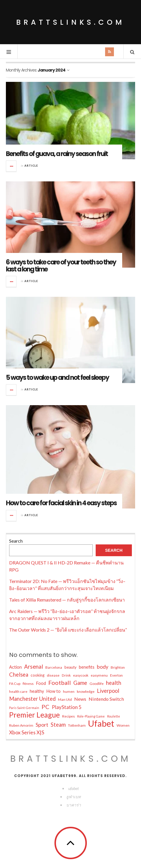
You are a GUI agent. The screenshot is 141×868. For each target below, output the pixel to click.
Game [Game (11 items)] (80, 683)
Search (16, 541)
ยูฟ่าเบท (73, 797)
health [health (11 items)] (114, 683)
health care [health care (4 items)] (18, 691)
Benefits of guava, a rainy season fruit (57, 154)
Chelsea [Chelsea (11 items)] (19, 675)
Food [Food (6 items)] (41, 683)
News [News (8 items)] (80, 699)
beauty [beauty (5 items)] (70, 667)
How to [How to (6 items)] (53, 691)
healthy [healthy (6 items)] (37, 691)
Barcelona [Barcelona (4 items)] (54, 667)
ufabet (74, 788)
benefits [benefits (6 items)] (87, 667)
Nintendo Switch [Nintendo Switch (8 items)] (106, 699)
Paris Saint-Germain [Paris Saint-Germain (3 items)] (24, 708)
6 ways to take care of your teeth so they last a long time (61, 266)
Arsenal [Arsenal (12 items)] (34, 667)
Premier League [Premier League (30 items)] (34, 715)
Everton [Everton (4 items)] (116, 675)
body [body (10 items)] (103, 667)
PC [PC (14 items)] (45, 707)
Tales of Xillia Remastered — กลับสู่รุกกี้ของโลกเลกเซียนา (67, 600)
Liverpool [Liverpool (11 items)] (108, 691)
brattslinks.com (70, 22)
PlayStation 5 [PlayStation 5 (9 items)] (67, 707)
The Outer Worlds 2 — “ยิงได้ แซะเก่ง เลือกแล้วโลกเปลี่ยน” (68, 630)
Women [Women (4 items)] (123, 725)
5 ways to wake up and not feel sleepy (57, 378)
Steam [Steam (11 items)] (58, 725)
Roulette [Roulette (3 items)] (114, 716)
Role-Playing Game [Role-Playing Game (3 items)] (91, 716)
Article (31, 166)
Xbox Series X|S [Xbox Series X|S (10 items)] (27, 732)
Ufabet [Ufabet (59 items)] (101, 723)
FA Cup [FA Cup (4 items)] (15, 684)
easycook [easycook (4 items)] (81, 675)
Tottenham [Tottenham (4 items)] (77, 725)
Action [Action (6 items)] (15, 667)
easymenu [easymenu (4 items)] (99, 675)
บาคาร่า (74, 805)
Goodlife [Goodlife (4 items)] (97, 684)
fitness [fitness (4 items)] (28, 684)
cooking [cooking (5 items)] (38, 675)
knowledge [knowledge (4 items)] (86, 691)
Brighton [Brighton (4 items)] (118, 667)
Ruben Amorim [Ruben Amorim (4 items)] (21, 725)
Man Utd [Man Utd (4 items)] (65, 699)
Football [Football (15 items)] (60, 683)
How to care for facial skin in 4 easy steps (61, 503)
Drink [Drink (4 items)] (66, 675)
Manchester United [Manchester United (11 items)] (32, 699)
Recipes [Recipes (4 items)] (68, 716)
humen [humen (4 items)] (69, 691)
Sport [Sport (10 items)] (42, 725)
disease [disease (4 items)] (53, 675)
